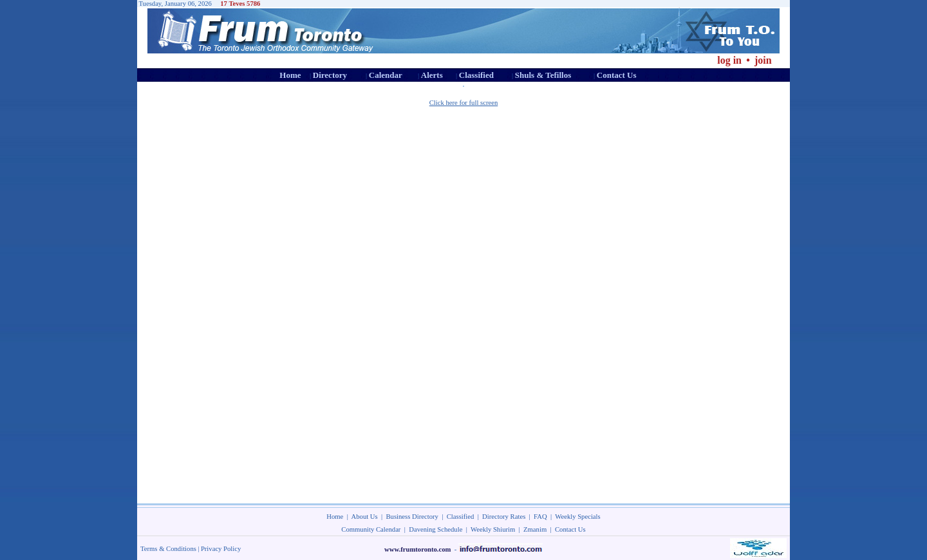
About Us (365, 517)
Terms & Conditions (168, 549)
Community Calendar (371, 529)
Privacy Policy (221, 549)
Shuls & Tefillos (543, 75)
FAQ (540, 517)
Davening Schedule (435, 529)
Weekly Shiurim (493, 529)
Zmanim (535, 529)
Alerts (432, 75)
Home (290, 75)
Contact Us (617, 75)
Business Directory (412, 517)
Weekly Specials (577, 517)
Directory (330, 75)
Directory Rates (504, 517)
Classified (476, 75)
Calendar (386, 75)
